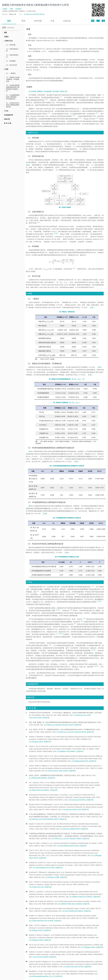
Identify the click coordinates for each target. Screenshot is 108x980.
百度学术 (46, 718)
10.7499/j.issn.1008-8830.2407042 (34, 14)
